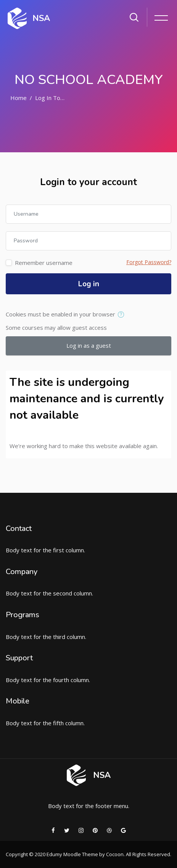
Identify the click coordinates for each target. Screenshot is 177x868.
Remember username (44, 263)
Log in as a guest (89, 345)
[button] (123, 315)
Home (19, 98)
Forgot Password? (149, 262)
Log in (89, 284)
